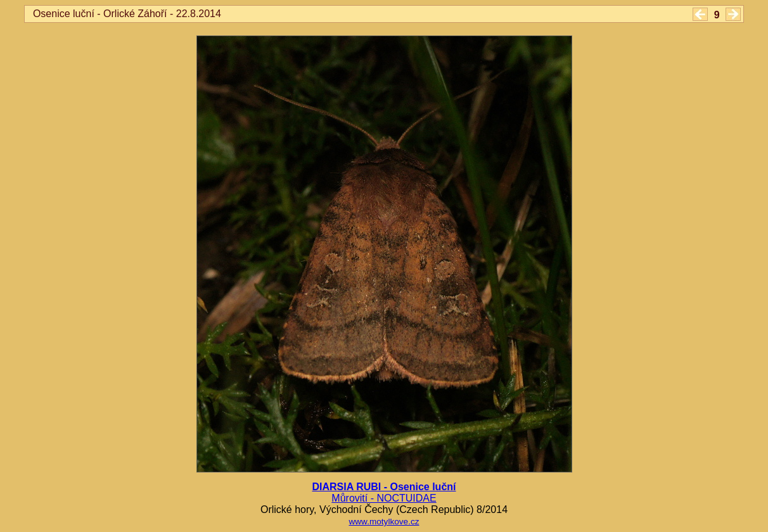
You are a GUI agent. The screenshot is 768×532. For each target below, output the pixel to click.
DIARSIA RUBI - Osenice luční (384, 487)
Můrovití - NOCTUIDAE (384, 498)
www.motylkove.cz (384, 522)
